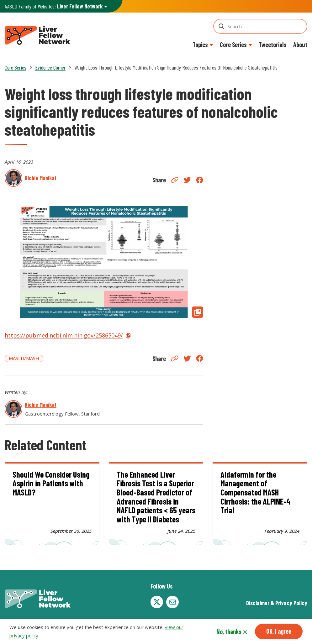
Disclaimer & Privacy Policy (277, 603)
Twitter (187, 180)
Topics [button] (200, 45)
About (300, 45)
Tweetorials (273, 45)
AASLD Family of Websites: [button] (54, 6)
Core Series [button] (233, 45)
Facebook (200, 180)
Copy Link (175, 180)
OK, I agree (279, 631)
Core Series (16, 67)
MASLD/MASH (24, 358)
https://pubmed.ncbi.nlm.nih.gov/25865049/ (64, 335)
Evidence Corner (50, 67)
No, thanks (229, 631)
